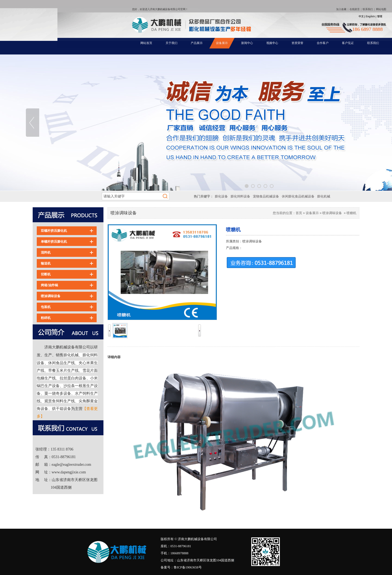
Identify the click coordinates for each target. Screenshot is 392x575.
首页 (299, 213)
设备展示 (312, 213)
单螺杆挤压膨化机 (54, 242)
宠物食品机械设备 (266, 196)
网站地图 (323, 18)
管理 (322, 22)
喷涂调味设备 (51, 296)
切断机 (46, 274)
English (317, 22)
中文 (313, 22)
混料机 (46, 252)
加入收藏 (302, 18)
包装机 (46, 307)
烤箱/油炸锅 (49, 285)
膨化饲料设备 (240, 196)
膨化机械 (324, 196)
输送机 (46, 263)
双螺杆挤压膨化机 (54, 231)
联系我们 (316, 18)
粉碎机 (46, 318)
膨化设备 (221, 196)
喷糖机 (351, 213)
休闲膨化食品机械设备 (298, 196)
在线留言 (309, 18)
